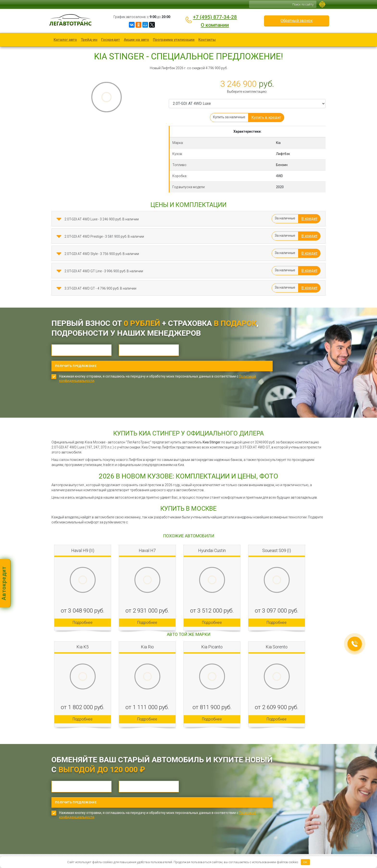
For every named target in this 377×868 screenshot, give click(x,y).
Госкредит (111, 40)
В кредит (309, 219)
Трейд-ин (89, 40)
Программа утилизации (174, 40)
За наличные (285, 218)
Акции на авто (136, 40)
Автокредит (4, 583)
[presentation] (88, 388)
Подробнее (83, 607)
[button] (59, 219)
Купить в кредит (266, 117)
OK (305, 862)
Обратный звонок (297, 21)
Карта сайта (139, 850)
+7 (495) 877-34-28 (215, 17)
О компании (215, 25)
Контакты (207, 40)
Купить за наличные (229, 117)
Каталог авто (65, 40)
